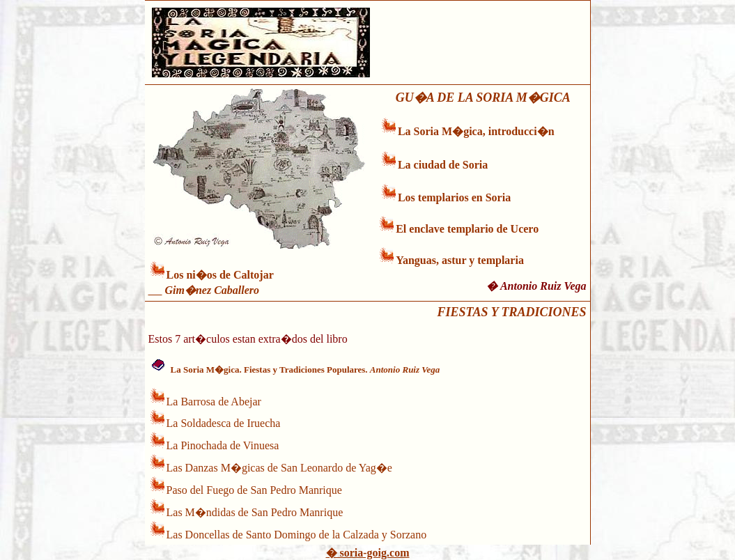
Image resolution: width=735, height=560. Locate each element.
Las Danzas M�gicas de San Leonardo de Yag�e (279, 468)
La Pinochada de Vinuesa (223, 445)
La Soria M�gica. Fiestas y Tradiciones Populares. (305, 370)
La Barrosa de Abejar (214, 402)
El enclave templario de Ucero (467, 229)
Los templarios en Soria (454, 197)
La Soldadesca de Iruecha (224, 423)
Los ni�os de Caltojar (220, 275)
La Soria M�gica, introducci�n (476, 131)
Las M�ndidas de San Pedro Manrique (255, 512)
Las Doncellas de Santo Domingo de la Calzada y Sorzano (297, 535)
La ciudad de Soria (443, 165)
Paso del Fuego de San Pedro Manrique (254, 490)
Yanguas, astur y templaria (460, 260)
